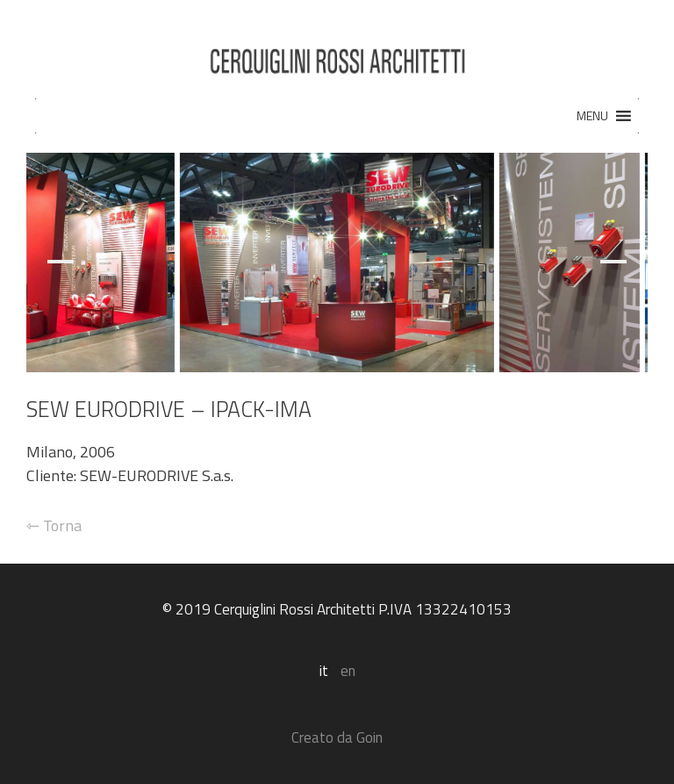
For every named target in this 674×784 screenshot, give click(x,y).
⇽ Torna (54, 525)
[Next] (605, 263)
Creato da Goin (337, 737)
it (324, 671)
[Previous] (69, 263)
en (348, 671)
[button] (592, 116)
